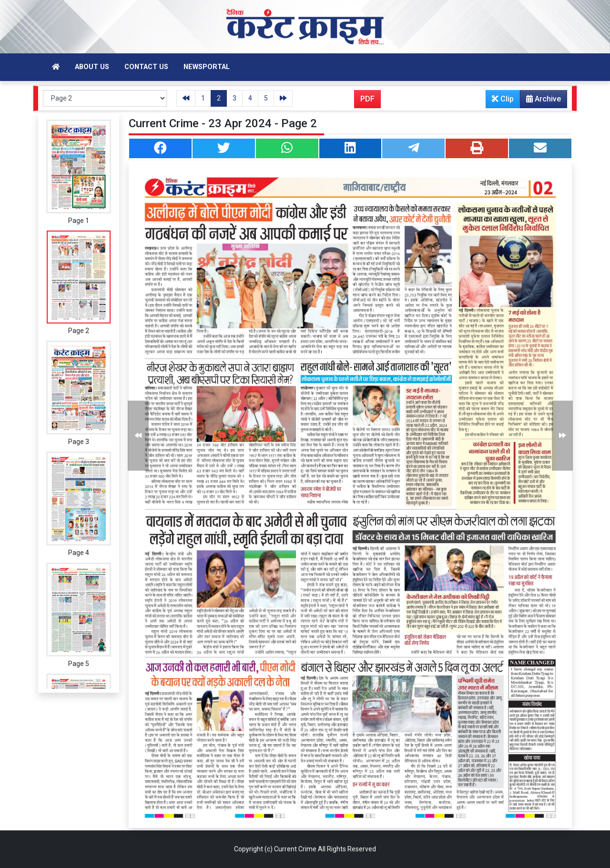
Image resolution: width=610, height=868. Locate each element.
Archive (541, 101)
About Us (92, 67)
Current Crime (295, 849)
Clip (503, 99)
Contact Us (146, 67)
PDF (367, 99)
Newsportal (207, 67)
